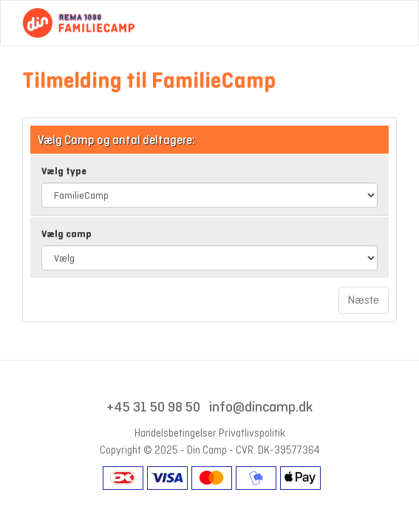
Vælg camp (67, 234)
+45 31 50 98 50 (153, 406)
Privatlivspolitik (252, 433)
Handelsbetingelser (176, 433)
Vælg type (64, 171)
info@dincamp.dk (261, 406)
